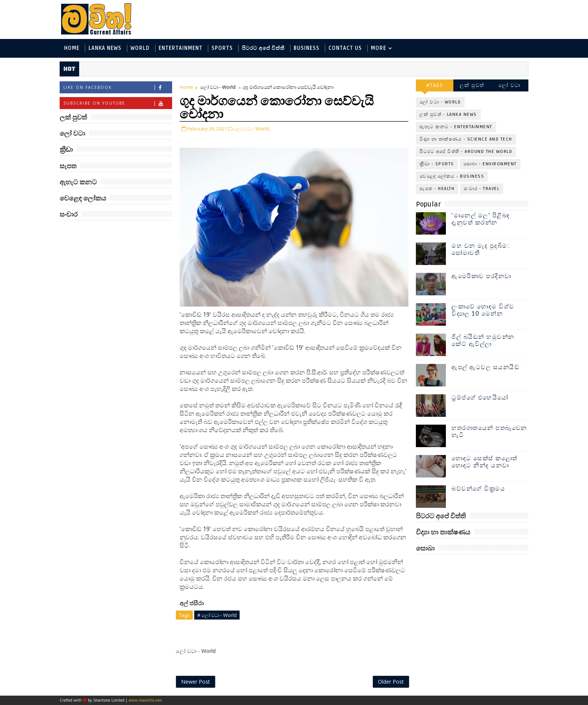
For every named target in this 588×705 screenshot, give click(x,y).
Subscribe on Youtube (118, 103)
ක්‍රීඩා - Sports (437, 164)
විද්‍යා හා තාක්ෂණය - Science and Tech (466, 139)
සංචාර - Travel (482, 189)
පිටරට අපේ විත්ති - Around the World (466, 152)
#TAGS (435, 85)
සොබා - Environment (490, 164)
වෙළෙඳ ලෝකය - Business (452, 176)
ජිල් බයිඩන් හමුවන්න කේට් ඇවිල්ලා (483, 341)
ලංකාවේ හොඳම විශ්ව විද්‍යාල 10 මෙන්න (483, 310)
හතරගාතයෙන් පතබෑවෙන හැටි (489, 432)
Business (307, 48)
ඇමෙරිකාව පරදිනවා (481, 276)
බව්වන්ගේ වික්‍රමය (478, 489)
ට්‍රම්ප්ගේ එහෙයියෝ (480, 398)
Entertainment (181, 48)
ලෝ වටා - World (218, 87)
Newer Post (196, 682)
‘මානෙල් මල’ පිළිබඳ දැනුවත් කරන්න (481, 219)
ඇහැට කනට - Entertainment (456, 127)
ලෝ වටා (510, 85)
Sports (222, 48)
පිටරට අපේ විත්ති (263, 48)
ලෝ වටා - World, (252, 129)
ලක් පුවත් (472, 85)
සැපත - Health (437, 189)
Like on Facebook (118, 88)
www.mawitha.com (145, 700)
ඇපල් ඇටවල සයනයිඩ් (485, 367)
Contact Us (345, 48)
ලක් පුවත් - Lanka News (448, 115)
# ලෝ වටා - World (217, 615)
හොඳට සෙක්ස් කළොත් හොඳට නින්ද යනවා (484, 462)
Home (72, 48)
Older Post (391, 682)
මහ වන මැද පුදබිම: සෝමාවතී (481, 249)
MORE (379, 48)
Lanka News (105, 48)
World (140, 48)
